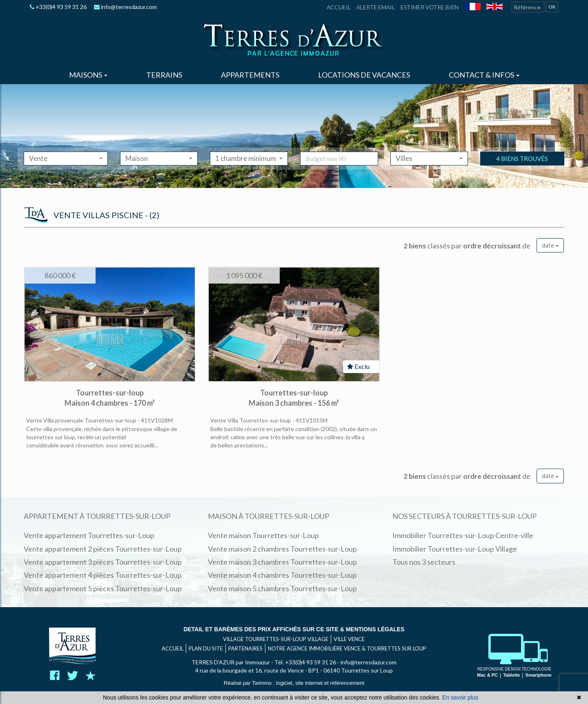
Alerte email (376, 7)
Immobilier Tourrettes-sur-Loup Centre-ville (463, 535)
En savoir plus (460, 697)
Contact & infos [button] (484, 75)
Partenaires (245, 648)
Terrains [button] (164, 75)
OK (552, 7)
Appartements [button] (250, 75)
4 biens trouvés (522, 168)
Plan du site (206, 648)
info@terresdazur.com (125, 7)
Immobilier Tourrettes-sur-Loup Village (455, 549)
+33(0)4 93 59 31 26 (58, 7)
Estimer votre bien (430, 7)
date (550, 245)
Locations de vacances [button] (364, 75)
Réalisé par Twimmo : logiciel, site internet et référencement (294, 683)
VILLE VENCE (349, 639)
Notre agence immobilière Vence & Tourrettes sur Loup (347, 648)
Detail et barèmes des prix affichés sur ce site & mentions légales (294, 629)
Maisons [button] (88, 75)
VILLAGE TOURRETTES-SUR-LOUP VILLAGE (276, 639)
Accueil (339, 7)
